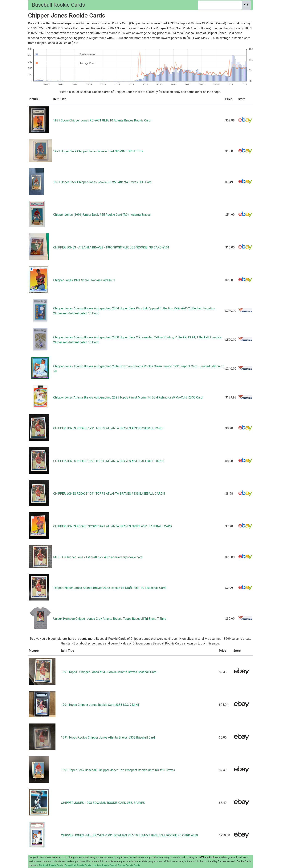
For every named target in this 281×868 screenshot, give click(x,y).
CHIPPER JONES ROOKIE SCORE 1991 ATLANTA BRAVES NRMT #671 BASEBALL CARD (112, 526)
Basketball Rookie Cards (78, 865)
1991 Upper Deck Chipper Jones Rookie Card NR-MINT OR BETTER (98, 151)
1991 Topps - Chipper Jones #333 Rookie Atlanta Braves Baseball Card (109, 672)
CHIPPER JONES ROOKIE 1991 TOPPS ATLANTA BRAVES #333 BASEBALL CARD (108, 428)
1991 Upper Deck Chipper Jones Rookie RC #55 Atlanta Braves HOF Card (102, 182)
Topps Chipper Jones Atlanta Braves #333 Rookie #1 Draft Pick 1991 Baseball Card (109, 588)
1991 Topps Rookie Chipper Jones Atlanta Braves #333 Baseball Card (108, 737)
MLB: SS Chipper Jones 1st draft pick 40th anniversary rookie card (98, 557)
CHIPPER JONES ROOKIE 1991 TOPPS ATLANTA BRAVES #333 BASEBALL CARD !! (109, 494)
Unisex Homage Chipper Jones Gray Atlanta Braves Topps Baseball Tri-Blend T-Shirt (109, 619)
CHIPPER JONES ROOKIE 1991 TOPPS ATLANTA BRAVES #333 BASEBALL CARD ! (109, 461)
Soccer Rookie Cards (129, 865)
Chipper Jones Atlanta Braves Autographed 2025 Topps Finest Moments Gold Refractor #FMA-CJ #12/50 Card (128, 397)
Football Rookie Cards (51, 865)
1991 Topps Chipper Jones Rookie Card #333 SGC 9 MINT (100, 705)
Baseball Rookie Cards (58, 5)
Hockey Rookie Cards (104, 865)
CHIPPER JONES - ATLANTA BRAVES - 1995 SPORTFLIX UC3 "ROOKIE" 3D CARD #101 (111, 247)
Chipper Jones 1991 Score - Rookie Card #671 (84, 280)
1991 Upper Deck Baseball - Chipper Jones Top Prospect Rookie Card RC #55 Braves (118, 770)
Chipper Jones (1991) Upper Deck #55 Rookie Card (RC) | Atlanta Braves (102, 215)
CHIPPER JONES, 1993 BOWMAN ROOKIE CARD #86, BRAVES (103, 803)
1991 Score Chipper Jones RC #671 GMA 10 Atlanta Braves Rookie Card (102, 120)
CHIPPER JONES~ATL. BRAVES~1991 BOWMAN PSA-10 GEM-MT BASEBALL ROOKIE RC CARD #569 (129, 835)
